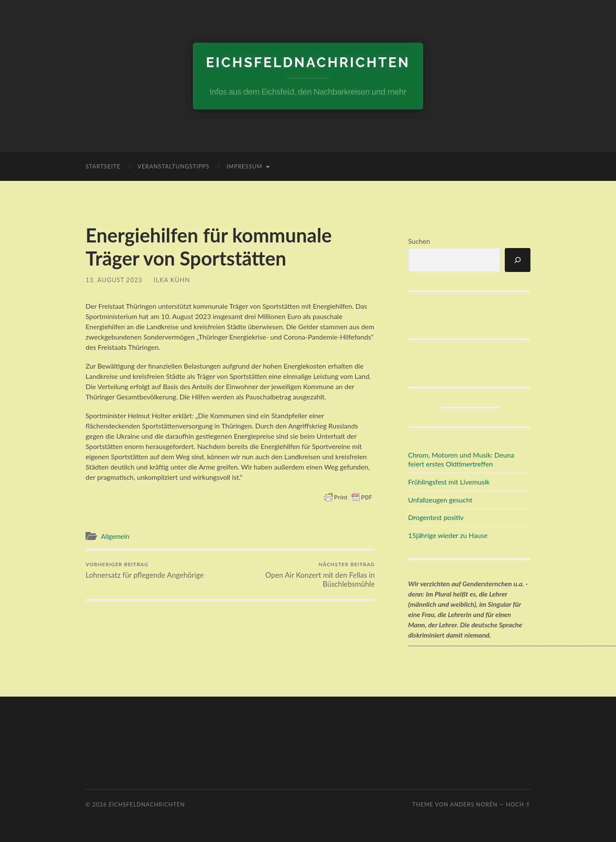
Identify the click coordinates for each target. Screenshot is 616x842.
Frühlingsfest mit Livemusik (449, 482)
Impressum (244, 166)
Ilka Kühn (172, 280)
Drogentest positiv (436, 517)
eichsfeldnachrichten (308, 62)
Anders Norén (474, 804)
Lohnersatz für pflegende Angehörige (145, 570)
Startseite (103, 166)
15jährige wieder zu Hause (448, 535)
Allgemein (115, 536)
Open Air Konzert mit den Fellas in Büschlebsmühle (304, 575)
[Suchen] (518, 260)
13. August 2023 (114, 280)
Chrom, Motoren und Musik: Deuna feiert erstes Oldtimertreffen (461, 459)
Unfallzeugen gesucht (440, 500)
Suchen (419, 241)
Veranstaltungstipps (173, 166)
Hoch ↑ (518, 804)
